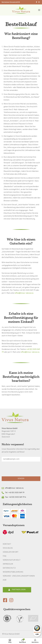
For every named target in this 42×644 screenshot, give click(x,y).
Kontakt (7, 544)
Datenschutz (9, 568)
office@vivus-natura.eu (24, 293)
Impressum (8, 564)
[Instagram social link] (39, 2)
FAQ (4, 556)
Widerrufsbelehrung (13, 572)
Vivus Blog (8, 548)
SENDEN (21, 479)
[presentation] (19, 469)
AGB (5, 580)
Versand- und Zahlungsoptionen (19, 576)
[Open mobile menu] (39, 10)
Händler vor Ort (11, 552)
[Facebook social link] (36, 2)
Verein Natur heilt (12, 560)
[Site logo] (21, 10)
